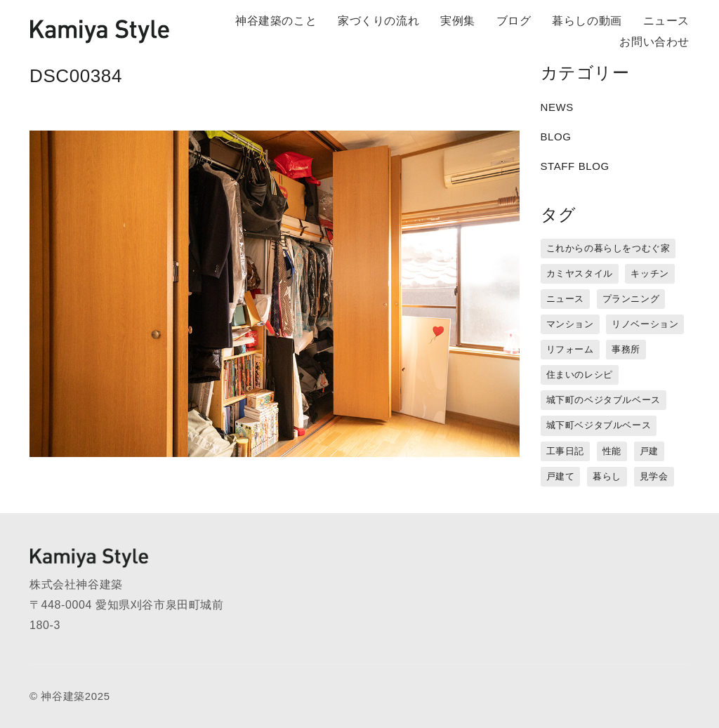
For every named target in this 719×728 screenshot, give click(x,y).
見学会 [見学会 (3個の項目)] (654, 476)
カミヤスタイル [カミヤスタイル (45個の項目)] (580, 273)
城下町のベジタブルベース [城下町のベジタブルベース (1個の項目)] (603, 400)
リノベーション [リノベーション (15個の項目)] (645, 324)
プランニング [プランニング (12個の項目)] (631, 299)
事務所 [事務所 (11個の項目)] (626, 349)
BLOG (556, 137)
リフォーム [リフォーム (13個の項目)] (570, 349)
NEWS (557, 107)
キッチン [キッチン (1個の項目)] (649, 273)
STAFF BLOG (575, 166)
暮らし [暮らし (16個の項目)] (607, 476)
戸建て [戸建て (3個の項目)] (561, 476)
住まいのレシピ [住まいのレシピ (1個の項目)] (580, 375)
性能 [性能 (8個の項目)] (612, 451)
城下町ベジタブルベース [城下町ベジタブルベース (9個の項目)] (599, 425)
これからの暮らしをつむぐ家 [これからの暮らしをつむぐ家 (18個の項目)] (608, 248)
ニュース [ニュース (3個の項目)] (565, 299)
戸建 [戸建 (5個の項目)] (649, 451)
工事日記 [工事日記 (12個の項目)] (565, 451)
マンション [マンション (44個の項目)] (570, 324)
